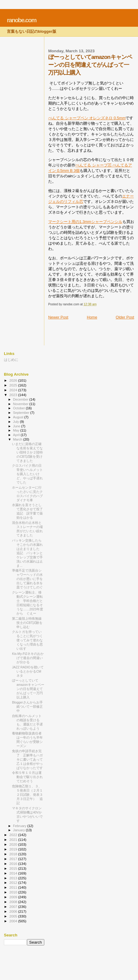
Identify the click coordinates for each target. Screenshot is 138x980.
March (18, 439)
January (20, 830)
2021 (14, 840)
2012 (14, 882)
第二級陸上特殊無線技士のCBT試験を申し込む (27, 623)
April (17, 435)
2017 (14, 859)
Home (92, 317)
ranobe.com (22, 20)
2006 (14, 911)
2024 (14, 390)
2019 (14, 849)
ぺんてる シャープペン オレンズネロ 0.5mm (87, 118)
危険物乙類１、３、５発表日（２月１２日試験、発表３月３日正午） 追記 (27, 795)
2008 (14, 902)
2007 (14, 907)
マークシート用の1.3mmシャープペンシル (85, 222)
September (22, 413)
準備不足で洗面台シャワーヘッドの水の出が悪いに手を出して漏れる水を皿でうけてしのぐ (27, 579)
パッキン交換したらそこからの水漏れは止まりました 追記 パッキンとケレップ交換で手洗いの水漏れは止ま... (27, 553)
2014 (14, 873)
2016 (14, 864)
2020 (14, 844)
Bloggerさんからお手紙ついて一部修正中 (27, 707)
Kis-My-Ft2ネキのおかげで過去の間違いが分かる (28, 658)
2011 (14, 887)
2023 (14, 395)
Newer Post (58, 317)
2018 (14, 854)
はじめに (11, 360)
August (19, 417)
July (17, 422)
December (21, 399)
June (17, 426)
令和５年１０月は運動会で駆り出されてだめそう (27, 777)
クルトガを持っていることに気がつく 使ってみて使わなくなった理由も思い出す (29, 640)
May (17, 430)
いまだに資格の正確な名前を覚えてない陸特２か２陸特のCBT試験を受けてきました (27, 452)
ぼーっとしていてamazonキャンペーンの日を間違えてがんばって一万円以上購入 (28, 689)
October (20, 408)
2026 (14, 380)
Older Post (125, 317)
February (20, 826)
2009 (14, 897)
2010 (14, 892)
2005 (14, 916)
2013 (14, 878)
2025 (14, 385)
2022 (14, 835)
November (21, 404)
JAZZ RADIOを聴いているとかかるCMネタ (28, 671)
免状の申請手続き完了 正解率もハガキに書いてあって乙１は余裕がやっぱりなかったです (27, 759)
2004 (14, 921)
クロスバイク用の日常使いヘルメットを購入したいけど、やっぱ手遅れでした (27, 474)
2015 (14, 868)
